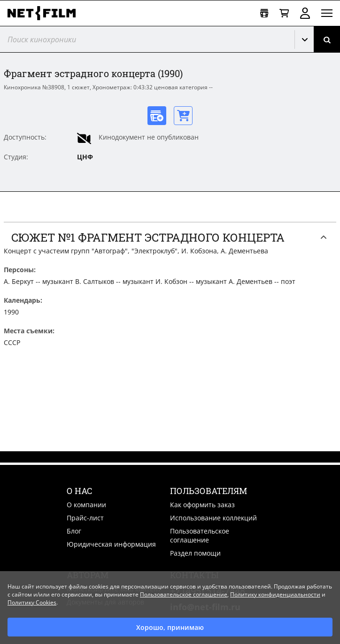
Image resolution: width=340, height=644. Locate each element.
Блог (74, 531)
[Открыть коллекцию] (264, 13)
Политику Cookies (32, 602)
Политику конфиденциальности (275, 594)
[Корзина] (284, 13)
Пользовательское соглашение (200, 535)
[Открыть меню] (327, 13)
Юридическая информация (111, 544)
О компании (86, 505)
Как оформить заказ (202, 505)
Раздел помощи (195, 553)
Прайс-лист (85, 518)
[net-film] (45, 13)
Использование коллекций (213, 518)
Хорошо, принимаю (170, 627)
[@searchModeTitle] (144, 39)
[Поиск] (327, 39)
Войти (305, 13)
